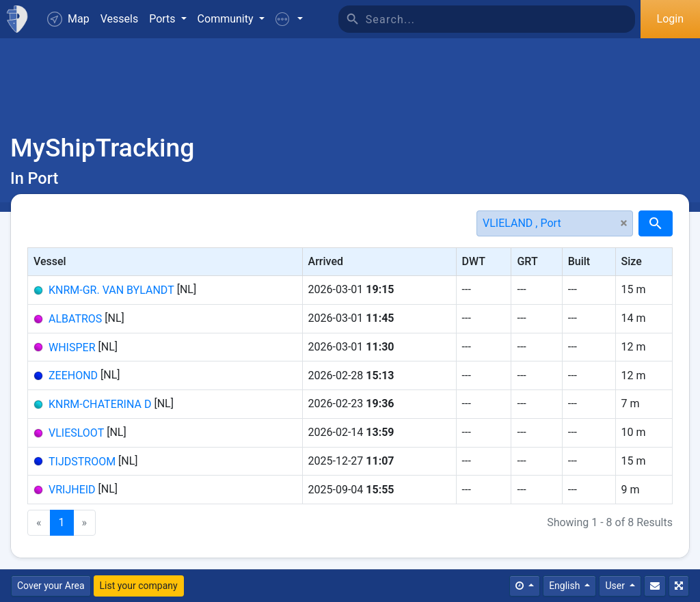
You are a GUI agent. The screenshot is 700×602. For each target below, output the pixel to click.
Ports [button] (163, 19)
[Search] (500, 19)
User (616, 586)
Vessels (119, 19)
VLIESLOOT (76, 433)
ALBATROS (75, 319)
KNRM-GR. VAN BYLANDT (111, 290)
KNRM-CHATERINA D (100, 404)
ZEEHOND (73, 375)
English (566, 586)
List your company (139, 586)
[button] (289, 19)
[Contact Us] (655, 586)
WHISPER (72, 347)
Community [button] (227, 19)
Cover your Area (51, 586)
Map (68, 19)
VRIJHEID (72, 490)
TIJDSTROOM (82, 461)
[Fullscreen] (679, 586)
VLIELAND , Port (522, 223)
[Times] (525, 586)
